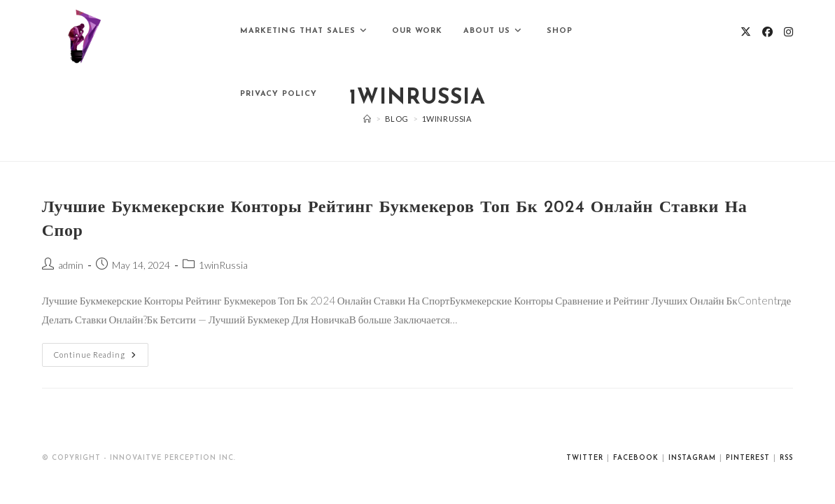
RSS (786, 458)
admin (71, 265)
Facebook (636, 458)
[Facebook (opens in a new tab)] (767, 32)
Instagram (692, 458)
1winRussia (223, 265)
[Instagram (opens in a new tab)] (788, 32)
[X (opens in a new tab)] (746, 32)
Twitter (585, 458)
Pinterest (748, 458)
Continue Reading (101, 351)
